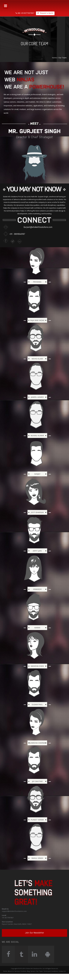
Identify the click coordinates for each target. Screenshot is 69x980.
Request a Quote (45, 13)
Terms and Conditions (51, 971)
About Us (11, 971)
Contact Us (62, 971)
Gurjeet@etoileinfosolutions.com (38, 227)
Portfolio (23, 971)
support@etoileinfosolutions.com (14, 911)
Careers (33, 971)
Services (17, 971)
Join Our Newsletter (34, 933)
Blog (28, 971)
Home (54, 58)
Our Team (39, 971)
